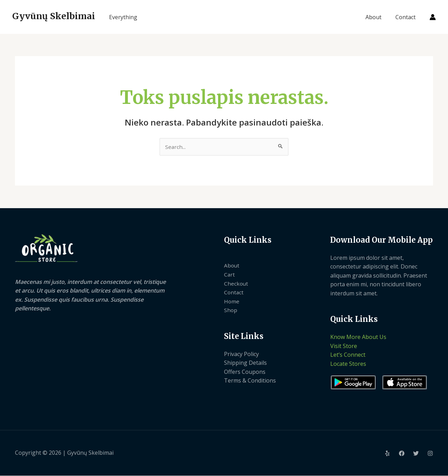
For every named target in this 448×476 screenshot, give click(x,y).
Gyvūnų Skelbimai (54, 16)
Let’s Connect (348, 355)
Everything (123, 17)
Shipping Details (245, 363)
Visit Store (344, 346)
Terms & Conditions (250, 381)
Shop (231, 310)
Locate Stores (348, 364)
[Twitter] (416, 454)
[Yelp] (387, 454)
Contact (407, 17)
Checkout (236, 284)
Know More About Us (358, 337)
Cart (230, 275)
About (378, 17)
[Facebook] (402, 454)
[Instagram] (430, 454)
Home (232, 302)
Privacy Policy (241, 354)
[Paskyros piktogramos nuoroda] (433, 17)
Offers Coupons (245, 372)
